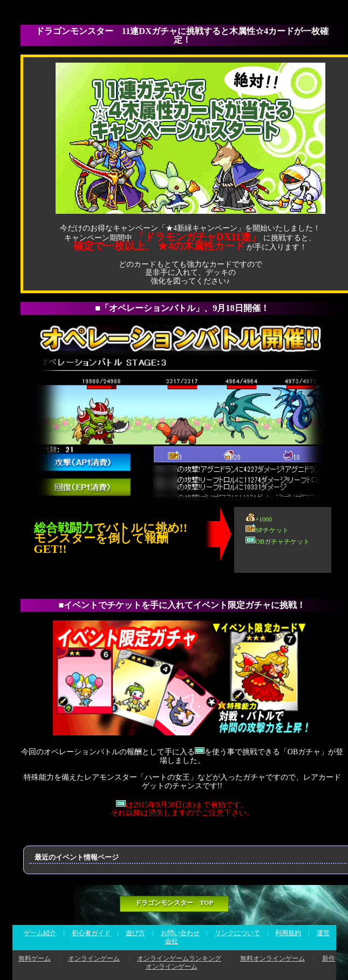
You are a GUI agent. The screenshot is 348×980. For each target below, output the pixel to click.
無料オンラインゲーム (272, 958)
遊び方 (135, 933)
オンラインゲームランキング (179, 958)
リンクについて (237, 933)
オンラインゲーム (94, 958)
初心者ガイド (91, 933)
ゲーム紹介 (40, 933)
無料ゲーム (35, 958)
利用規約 (288, 933)
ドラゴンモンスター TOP (174, 903)
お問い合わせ (180, 933)
